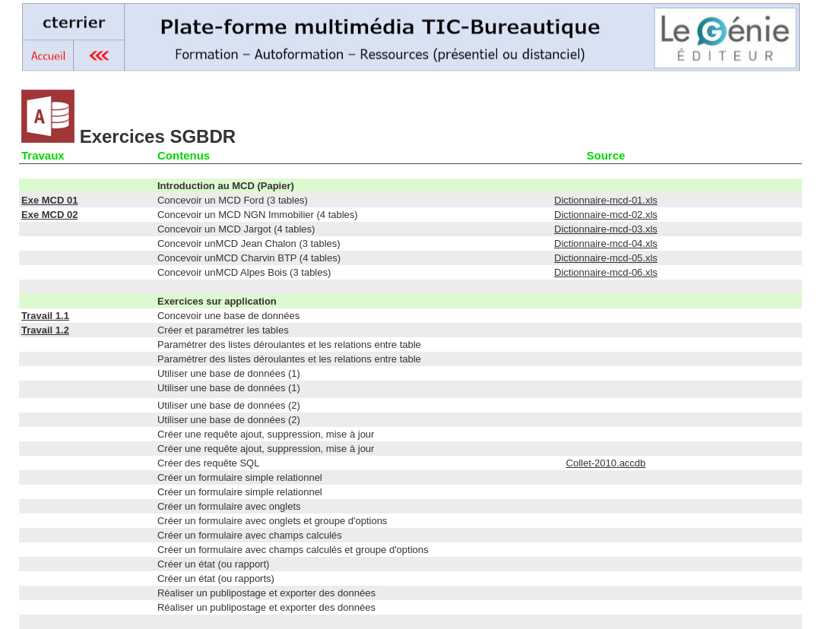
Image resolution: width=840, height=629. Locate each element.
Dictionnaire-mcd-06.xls (606, 272)
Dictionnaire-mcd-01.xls (606, 200)
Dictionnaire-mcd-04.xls (606, 243)
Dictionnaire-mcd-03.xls (606, 229)
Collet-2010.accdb (606, 463)
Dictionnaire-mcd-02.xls (606, 215)
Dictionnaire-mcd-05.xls (606, 258)
